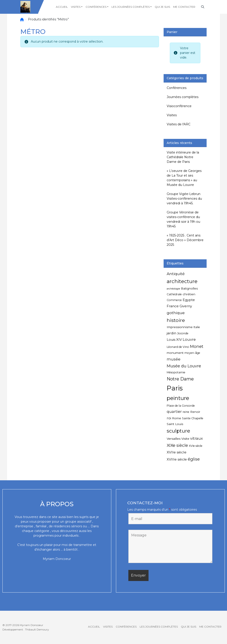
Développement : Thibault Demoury (26, 629)
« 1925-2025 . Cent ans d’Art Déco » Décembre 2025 (185, 240)
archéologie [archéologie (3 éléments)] (173, 289)
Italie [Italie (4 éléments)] (197, 327)
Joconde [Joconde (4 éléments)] (183, 333)
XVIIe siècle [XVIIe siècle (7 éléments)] (177, 452)
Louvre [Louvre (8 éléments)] (189, 339)
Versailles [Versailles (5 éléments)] (174, 439)
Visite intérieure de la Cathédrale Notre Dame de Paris (183, 157)
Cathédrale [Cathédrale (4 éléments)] (174, 294)
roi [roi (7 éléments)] (169, 418)
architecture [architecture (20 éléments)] (182, 281)
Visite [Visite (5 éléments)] (185, 439)
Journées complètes (183, 97)
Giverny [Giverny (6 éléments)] (186, 306)
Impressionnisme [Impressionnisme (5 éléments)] (180, 327)
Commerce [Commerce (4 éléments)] (174, 300)
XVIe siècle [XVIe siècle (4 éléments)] (196, 446)
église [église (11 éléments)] (194, 459)
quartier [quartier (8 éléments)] (174, 412)
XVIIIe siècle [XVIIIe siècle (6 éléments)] (177, 459)
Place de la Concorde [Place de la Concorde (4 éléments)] (181, 406)
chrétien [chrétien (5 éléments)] (189, 294)
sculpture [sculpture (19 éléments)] (178, 431)
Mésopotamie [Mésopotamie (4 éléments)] (176, 372)
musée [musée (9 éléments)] (174, 359)
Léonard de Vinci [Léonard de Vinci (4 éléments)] (178, 347)
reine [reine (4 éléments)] (186, 412)
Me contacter (184, 7)
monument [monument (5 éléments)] (175, 353)
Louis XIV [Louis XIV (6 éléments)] (174, 340)
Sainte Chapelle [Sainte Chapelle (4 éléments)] (193, 418)
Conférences (96, 7)
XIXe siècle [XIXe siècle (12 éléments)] (177, 445)
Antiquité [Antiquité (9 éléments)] (176, 274)
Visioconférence (179, 106)
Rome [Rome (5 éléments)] (177, 418)
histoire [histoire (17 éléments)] (176, 320)
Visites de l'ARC (179, 124)
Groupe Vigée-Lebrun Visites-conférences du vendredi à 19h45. (184, 199)
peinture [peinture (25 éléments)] (178, 398)
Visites (76, 7)
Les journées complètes (131, 7)
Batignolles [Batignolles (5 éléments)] (189, 288)
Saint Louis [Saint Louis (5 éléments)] (175, 424)
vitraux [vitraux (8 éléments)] (197, 438)
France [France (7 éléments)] (173, 306)
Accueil (62, 7)
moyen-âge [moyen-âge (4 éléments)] (192, 353)
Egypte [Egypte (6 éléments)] (189, 300)
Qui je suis (162, 7)
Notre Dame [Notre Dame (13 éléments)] (180, 379)
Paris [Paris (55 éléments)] (175, 388)
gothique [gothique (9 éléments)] (176, 313)
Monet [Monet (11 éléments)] (197, 346)
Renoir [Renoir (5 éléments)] (195, 412)
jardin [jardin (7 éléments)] (171, 333)
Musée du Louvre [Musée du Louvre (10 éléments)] (184, 366)
